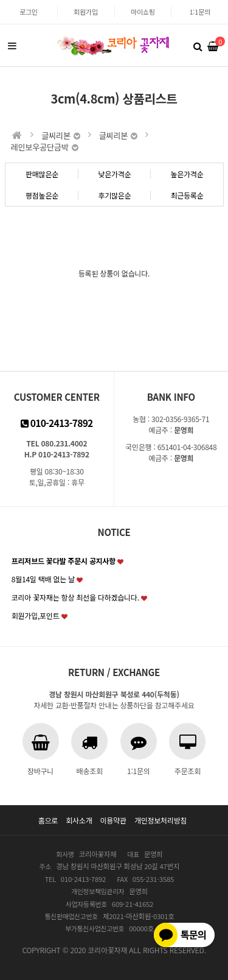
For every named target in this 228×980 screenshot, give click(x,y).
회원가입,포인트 (36, 615)
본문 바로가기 (0, 0)
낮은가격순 (114, 174)
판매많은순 (42, 174)
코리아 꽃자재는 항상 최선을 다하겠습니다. (75, 597)
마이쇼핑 (143, 12)
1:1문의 (199, 12)
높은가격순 (187, 174)
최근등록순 (187, 195)
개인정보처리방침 (161, 820)
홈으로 (48, 820)
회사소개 (79, 820)
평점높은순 (42, 195)
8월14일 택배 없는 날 (43, 579)
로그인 (29, 12)
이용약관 (113, 820)
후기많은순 (114, 195)
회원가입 (86, 12)
